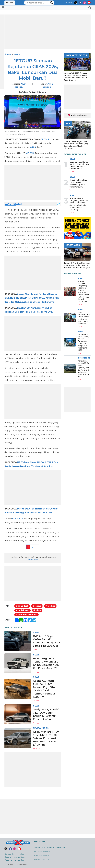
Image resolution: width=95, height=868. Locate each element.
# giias (37, 610)
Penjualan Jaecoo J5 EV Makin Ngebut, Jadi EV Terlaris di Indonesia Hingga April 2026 (83, 369)
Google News (33, 560)
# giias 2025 (22, 606)
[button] (90, 8)
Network (10, 3)
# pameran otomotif (26, 615)
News (17, 54)
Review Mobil (41, 728)
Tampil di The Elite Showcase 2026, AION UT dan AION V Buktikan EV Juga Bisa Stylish (77, 265)
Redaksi (8, 857)
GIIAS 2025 (18, 519)
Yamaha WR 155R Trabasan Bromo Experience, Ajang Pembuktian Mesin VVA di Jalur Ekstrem (76, 77)
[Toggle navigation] (3, 8)
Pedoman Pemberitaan (15, 860)
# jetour (37, 606)
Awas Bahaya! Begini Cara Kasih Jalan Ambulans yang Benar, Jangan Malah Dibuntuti (76, 145)
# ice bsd (50, 606)
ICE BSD (30, 153)
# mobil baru (22, 610)
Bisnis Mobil (84, 358)
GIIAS (33, 147)
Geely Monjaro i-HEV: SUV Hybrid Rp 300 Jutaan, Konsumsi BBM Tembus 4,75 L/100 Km (46, 738)
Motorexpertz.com (42, 851)
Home (8, 54)
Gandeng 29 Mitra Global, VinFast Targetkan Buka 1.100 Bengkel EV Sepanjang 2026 (83, 342)
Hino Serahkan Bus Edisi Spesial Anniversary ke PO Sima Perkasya (78, 183)
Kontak (8, 854)
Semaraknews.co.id (57, 847)
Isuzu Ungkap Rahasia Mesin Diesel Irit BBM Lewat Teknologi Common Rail (79, 165)
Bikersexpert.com (42, 855)
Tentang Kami (19, 857)
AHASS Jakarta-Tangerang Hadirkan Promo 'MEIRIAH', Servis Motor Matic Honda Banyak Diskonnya (79, 204)
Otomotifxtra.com (42, 847)
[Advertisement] (47, 32)
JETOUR (45, 139)
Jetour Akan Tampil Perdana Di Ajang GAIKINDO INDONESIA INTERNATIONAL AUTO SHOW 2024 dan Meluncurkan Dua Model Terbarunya (32, 298)
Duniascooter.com (42, 859)
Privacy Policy (18, 854)
